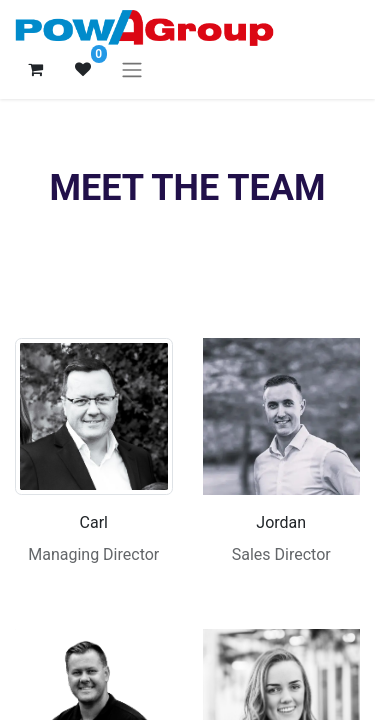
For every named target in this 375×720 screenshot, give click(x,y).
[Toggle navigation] (132, 69)
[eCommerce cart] (35, 69)
